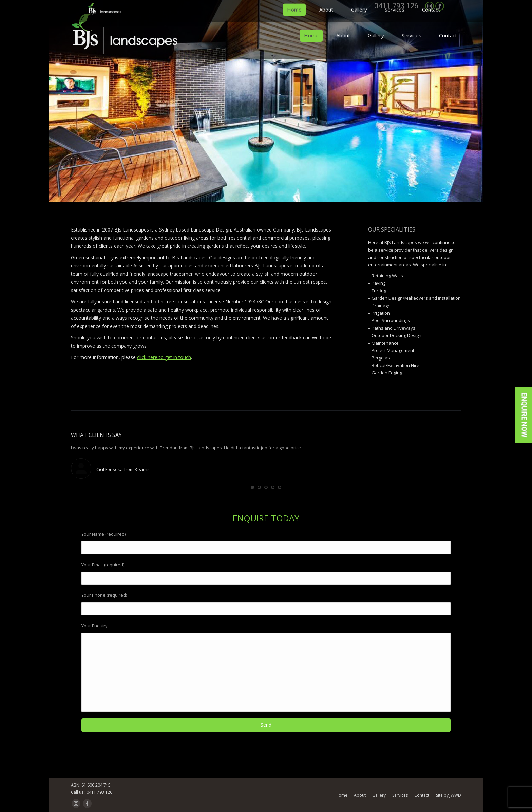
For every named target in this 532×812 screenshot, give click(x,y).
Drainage (381, 306)
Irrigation (381, 313)
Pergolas (381, 358)
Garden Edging (387, 373)
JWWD (455, 795)
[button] (252, 487)
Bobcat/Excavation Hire (395, 365)
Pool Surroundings (391, 320)
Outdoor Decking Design (396, 335)
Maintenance (385, 343)
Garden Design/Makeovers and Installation (416, 298)
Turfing (379, 291)
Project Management (393, 350)
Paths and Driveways (393, 328)
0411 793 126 (396, 6)
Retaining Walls (387, 276)
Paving (378, 283)
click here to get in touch (164, 357)
